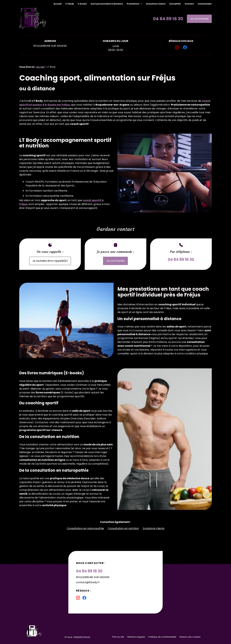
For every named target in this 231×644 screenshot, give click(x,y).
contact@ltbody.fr (88, 582)
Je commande (199, 19)
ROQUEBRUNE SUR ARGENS (50, 46)
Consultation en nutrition (123, 528)
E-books (82, 4)
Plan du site (118, 637)
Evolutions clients (156, 4)
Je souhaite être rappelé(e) (50, 261)
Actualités (175, 4)
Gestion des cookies (190, 637)
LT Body (70, 4)
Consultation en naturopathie (85, 528)
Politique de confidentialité (162, 637)
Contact (189, 4)
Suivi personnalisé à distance (107, 4)
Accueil (58, 4)
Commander (205, 4)
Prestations (133, 4)
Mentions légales (136, 637)
